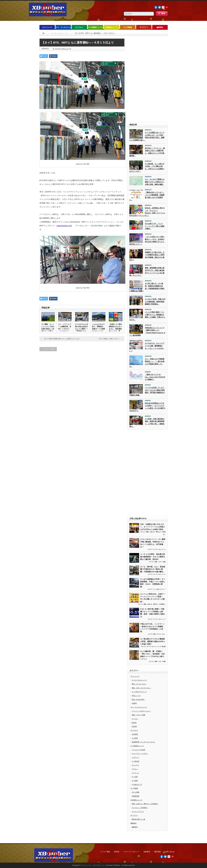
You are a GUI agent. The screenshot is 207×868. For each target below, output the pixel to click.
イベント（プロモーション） (141, 711)
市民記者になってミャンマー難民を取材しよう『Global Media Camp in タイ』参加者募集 (147, 332)
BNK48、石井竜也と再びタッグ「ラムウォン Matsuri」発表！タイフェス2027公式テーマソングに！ (147, 212)
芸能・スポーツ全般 (160, 562)
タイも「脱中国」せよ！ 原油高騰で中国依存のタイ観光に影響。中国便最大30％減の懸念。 (153, 569)
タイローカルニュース (63, 49)
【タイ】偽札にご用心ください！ (109, 339)
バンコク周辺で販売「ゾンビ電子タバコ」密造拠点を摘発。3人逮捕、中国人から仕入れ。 (147, 316)
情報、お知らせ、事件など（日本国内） (155, 604)
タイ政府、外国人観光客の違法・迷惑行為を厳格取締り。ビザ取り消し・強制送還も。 (147, 423)
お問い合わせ (170, 852)
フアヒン (135, 769)
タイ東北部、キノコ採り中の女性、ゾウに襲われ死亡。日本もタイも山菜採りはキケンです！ (147, 168)
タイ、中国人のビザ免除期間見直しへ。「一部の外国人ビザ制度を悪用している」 (147, 363)
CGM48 (134, 726)
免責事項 (147, 852)
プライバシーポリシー (131, 852)
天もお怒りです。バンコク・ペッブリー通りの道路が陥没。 (155, 226)
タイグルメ (79, 27)
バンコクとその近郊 (138, 750)
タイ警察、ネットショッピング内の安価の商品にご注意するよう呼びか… (48, 329)
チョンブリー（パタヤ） (140, 753)
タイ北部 (135, 777)
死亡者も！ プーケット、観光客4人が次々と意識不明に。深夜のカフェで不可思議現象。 (147, 152)
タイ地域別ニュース (95, 27)
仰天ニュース (136, 696)
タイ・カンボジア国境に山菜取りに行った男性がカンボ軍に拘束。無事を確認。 (155, 182)
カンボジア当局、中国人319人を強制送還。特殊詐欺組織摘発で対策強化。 (155, 302)
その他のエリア (137, 784)
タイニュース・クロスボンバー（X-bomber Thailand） (101, 865)
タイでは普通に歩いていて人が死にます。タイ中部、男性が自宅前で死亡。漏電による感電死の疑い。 (147, 136)
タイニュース (47, 27)
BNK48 (134, 723)
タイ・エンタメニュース (63, 28)
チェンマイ (136, 765)
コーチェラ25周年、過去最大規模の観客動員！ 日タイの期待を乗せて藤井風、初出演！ (153, 557)
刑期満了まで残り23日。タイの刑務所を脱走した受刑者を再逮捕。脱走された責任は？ (147, 256)
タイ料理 (135, 738)
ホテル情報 (136, 792)
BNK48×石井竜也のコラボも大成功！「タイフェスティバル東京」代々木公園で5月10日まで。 (147, 407)
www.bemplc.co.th (64, 226)
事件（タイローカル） (159, 634)
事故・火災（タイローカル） (141, 688)
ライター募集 (105, 852)
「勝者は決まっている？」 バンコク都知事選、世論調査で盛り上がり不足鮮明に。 (147, 196)
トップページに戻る (48, 349)
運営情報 (157, 852)
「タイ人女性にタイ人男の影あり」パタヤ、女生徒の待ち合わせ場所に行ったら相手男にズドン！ (147, 240)
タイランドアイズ (138, 812)
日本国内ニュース (112, 27)
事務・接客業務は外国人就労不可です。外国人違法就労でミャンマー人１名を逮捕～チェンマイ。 (147, 272)
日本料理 (135, 734)
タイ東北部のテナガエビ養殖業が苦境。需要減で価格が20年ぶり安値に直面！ (153, 641)
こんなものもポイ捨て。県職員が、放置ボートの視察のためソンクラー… (98, 329)
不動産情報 (136, 796)
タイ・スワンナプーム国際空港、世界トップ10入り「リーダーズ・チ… (65, 329)
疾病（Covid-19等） (138, 699)
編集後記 (160, 27)
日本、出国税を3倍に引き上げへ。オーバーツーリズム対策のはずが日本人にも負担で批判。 (152, 527)
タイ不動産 (128, 27)
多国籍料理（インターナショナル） (144, 742)
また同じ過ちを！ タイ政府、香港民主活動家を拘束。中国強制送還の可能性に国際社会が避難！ (147, 287)
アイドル (135, 719)
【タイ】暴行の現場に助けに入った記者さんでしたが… (62, 339)
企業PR (134, 703)
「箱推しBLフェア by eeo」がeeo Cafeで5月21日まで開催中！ (155, 377)
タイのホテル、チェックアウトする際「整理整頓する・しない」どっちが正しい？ (147, 347)
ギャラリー (144, 27)
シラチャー (136, 757)
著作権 (117, 852)
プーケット (136, 773)
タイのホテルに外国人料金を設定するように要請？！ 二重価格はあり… (82, 328)
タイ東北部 (163, 647)
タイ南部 (135, 781)
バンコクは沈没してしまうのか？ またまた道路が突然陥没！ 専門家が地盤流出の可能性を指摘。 (147, 391)
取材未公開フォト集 (138, 819)
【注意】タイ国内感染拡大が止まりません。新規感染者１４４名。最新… (115, 329)
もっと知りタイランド (159, 589)
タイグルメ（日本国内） (140, 808)
